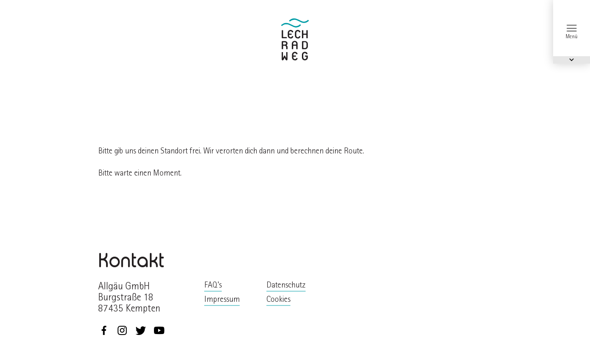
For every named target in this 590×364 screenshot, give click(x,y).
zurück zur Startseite (295, 39)
